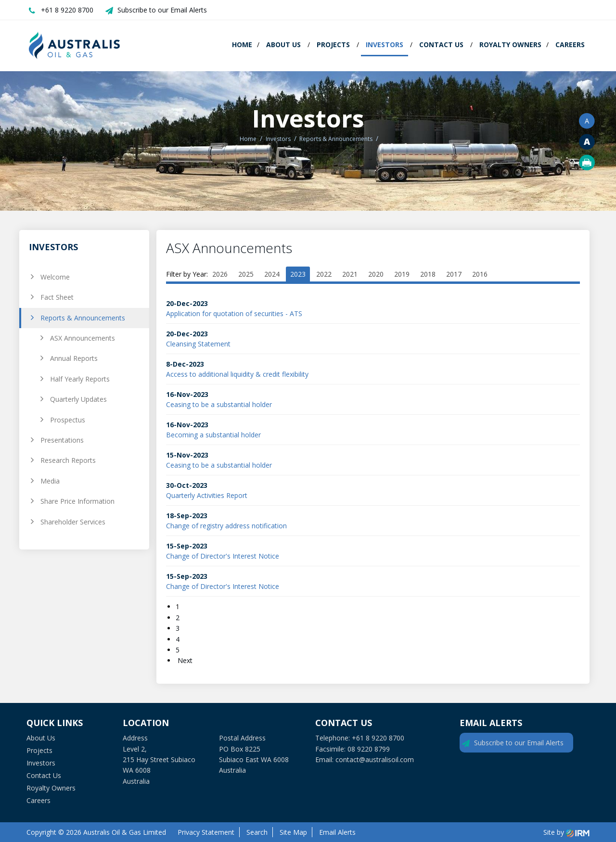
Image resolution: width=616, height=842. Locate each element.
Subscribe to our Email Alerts (162, 10)
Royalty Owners (510, 45)
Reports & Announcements (83, 318)
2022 (324, 274)
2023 (298, 274)
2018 (428, 274)
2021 (350, 274)
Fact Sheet (57, 297)
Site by (566, 832)
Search (257, 832)
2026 (220, 274)
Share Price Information (77, 501)
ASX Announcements (83, 338)
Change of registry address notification (226, 526)
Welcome (55, 277)
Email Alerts (337, 832)
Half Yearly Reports (80, 379)
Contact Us (441, 45)
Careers (570, 45)
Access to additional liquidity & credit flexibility (237, 374)
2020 (376, 274)
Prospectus (68, 420)
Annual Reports (74, 358)
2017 (454, 274)
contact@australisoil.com (375, 759)
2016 (480, 274)
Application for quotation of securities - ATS (234, 313)
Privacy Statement (206, 832)
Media (50, 481)
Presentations (62, 440)
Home (242, 45)
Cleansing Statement (198, 344)
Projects (333, 45)
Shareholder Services (73, 522)
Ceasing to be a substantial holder (219, 404)
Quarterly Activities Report (207, 495)
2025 (246, 274)
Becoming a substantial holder (213, 435)
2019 (402, 274)
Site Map (293, 832)
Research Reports (68, 460)
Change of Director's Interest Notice (223, 556)
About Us (283, 45)
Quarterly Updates (78, 399)
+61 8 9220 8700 (67, 10)
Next (184, 660)
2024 (272, 274)
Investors (385, 45)
